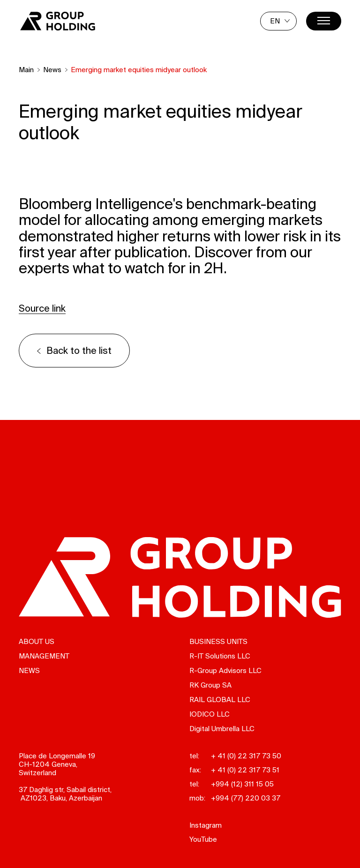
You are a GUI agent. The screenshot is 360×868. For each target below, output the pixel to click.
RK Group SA (210, 685)
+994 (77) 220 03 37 (246, 798)
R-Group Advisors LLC (225, 670)
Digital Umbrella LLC (222, 729)
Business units (218, 641)
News (52, 70)
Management (44, 656)
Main (26, 70)
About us (37, 641)
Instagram (206, 825)
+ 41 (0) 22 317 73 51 (245, 770)
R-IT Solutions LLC (220, 656)
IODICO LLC (210, 714)
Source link (42, 308)
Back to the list (79, 350)
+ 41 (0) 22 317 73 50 (246, 756)
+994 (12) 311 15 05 (242, 784)
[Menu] (324, 21)
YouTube (203, 839)
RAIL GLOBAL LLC (220, 700)
